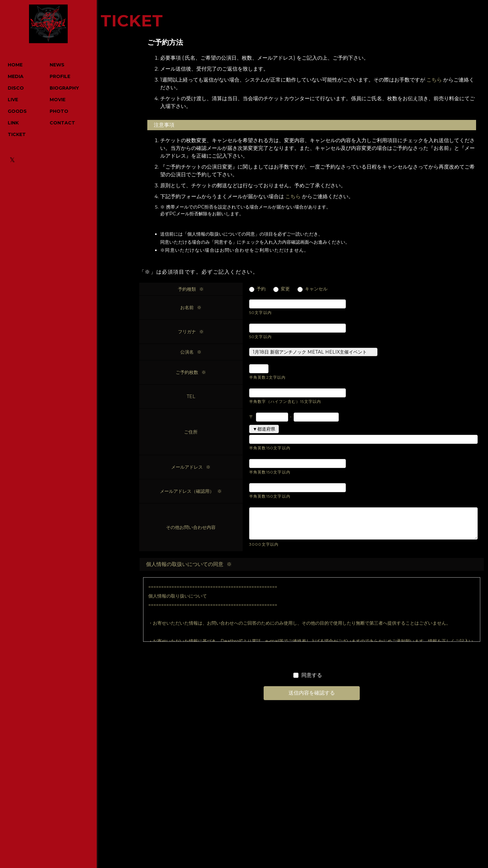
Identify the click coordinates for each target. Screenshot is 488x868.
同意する (312, 675)
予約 (261, 289)
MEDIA (16, 76)
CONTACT (62, 123)
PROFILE (60, 76)
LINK (13, 123)
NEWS (57, 65)
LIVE (13, 100)
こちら (434, 80)
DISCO (16, 88)
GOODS (17, 111)
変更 (285, 289)
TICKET (17, 134)
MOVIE (58, 100)
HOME (15, 65)
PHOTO (59, 111)
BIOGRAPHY (64, 88)
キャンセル (316, 289)
